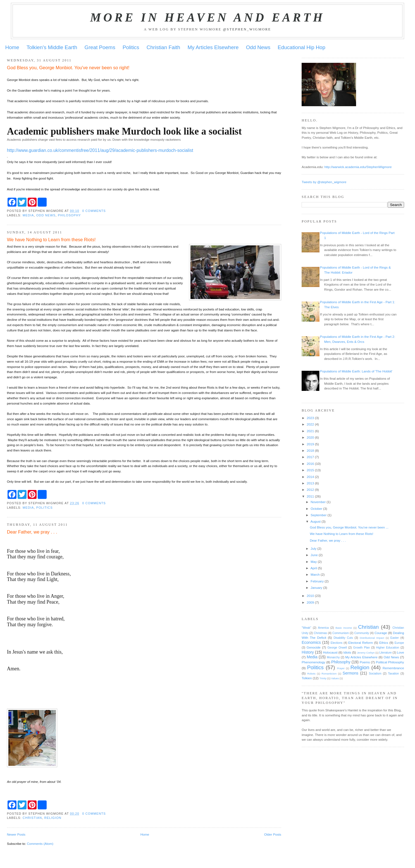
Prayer (341, 668)
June (314, 555)
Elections (337, 643)
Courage (381, 633)
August (316, 521)
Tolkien (307, 678)
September (319, 515)
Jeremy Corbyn (366, 653)
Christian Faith (164, 47)
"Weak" (306, 628)
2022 (310, 424)
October (316, 509)
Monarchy (333, 657)
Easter (395, 638)
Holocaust (330, 652)
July (313, 548)
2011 (310, 496)
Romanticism (329, 674)
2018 (310, 450)
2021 (310, 431)
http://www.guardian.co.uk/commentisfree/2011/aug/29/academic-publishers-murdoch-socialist (100, 150)
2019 (310, 444)
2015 (310, 470)
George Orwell (337, 647)
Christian (32, 818)
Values (335, 678)
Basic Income (344, 628)
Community (362, 633)
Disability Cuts (343, 638)
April (314, 568)
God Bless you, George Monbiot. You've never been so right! (68, 68)
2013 (310, 483)
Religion (53, 818)
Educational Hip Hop (301, 47)
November (318, 502)
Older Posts (273, 834)
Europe (399, 643)
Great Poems (100, 47)
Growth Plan (361, 647)
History (308, 652)
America (324, 628)
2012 (310, 490)
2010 (310, 596)
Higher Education (388, 647)
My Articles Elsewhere (213, 47)
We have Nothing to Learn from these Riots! (51, 240)
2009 (310, 602)
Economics (311, 642)
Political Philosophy (390, 662)
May (314, 562)
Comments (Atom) (40, 844)
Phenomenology (313, 662)
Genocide (314, 647)
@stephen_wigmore (247, 29)
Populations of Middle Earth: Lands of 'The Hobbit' (356, 371)
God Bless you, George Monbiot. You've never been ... (349, 527)
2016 (310, 464)
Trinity (323, 678)
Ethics (384, 643)
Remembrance (393, 668)
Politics (131, 47)
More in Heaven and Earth (207, 17)
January (316, 588)
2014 (310, 477)
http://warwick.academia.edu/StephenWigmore (358, 167)
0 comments (94, 211)
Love (400, 652)
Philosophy (69, 215)
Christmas (320, 633)
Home (12, 47)
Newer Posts (16, 834)
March (315, 574)
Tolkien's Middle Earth (52, 47)
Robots (311, 674)
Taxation (393, 673)
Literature (385, 652)
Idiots (347, 652)
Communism (341, 633)
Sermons (350, 673)
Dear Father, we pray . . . (32, 532)
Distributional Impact (372, 638)
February (317, 581)
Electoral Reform (361, 643)
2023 (310, 418)
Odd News (258, 47)
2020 (310, 437)
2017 (310, 457)
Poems (365, 662)
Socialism (375, 673)
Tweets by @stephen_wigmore (324, 182)
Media (28, 215)
